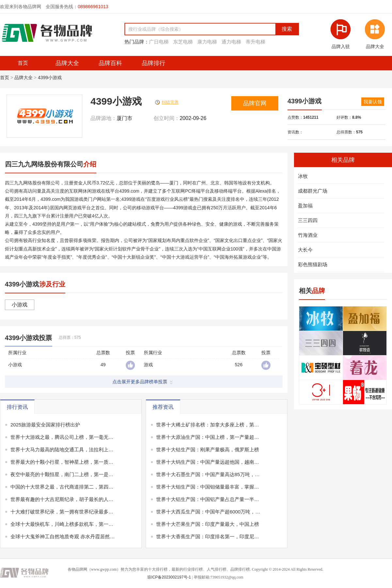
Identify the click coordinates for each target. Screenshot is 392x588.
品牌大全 (67, 63)
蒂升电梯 (255, 42)
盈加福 (305, 206)
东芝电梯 (183, 42)
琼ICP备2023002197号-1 (169, 577)
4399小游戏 (50, 78)
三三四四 (308, 220)
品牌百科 (110, 63)
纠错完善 (167, 102)
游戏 (148, 365)
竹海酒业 (308, 235)
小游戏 (20, 305)
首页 (5, 78)
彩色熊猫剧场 (313, 264)
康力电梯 (207, 42)
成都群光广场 (313, 191)
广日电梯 (159, 42)
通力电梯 (231, 42)
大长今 (305, 250)
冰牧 (303, 176)
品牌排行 (154, 63)
